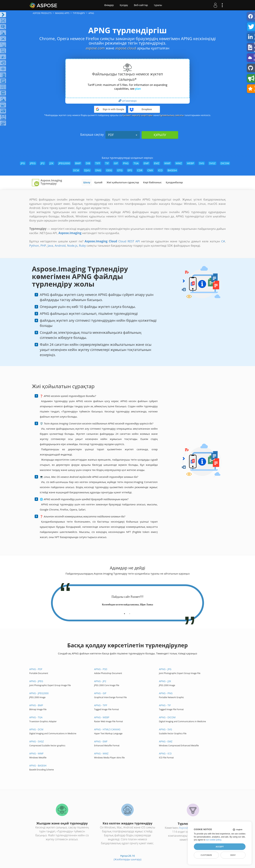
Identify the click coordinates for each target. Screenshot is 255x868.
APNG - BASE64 (38, 766)
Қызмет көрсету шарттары (137, 115)
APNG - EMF (101, 741)
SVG (202, 163)
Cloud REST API (129, 241)
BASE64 (172, 170)
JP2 (43, 163)
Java (50, 246)
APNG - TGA (36, 717)
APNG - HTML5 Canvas (107, 729)
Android (60, 246)
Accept (220, 847)
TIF (107, 163)
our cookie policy (214, 840)
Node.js (72, 246)
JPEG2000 (64, 163)
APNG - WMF (36, 753)
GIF (116, 163)
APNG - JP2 (100, 681)
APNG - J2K (165, 681)
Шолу (87, 182)
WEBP (190, 163)
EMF (146, 163)
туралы (158, 5)
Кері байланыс (152, 182)
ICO (160, 170)
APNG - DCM (36, 729)
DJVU (87, 170)
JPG (23, 163)
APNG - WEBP (102, 717)
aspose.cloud (126, 48)
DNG (98, 170)
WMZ (179, 163)
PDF (123, 135)
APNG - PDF (36, 669)
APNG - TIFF (101, 705)
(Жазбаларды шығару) (128, 859)
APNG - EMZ (166, 741)
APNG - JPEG (36, 681)
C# (223, 241)
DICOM (225, 163)
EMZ (157, 163)
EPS (130, 170)
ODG (109, 170)
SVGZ (212, 163)
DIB (88, 163)
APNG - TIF (165, 705)
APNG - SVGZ (37, 741)
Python (34, 246)
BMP (78, 163)
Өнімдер (109, 5)
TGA (136, 163)
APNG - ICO (165, 753)
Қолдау (124, 5)
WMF (167, 163)
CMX (150, 170)
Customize (206, 855)
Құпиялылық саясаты (172, 115)
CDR (140, 170)
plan (138, 89)
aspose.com (95, 48)
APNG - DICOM (167, 717)
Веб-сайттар (141, 5)
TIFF (98, 163)
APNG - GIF (100, 693)
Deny (233, 855)
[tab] (124, 612)
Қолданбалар (174, 182)
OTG (120, 170)
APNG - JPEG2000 (39, 693)
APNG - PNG (166, 693)
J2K (52, 163)
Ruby (82, 246)
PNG (126, 163)
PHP (43, 246)
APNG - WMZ (101, 753)
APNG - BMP (36, 705)
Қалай (98, 182)
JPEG (33, 163)
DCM (76, 170)
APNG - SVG (165, 729)
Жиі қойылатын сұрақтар (123, 182)
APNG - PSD (101, 669)
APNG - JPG (165, 669)
